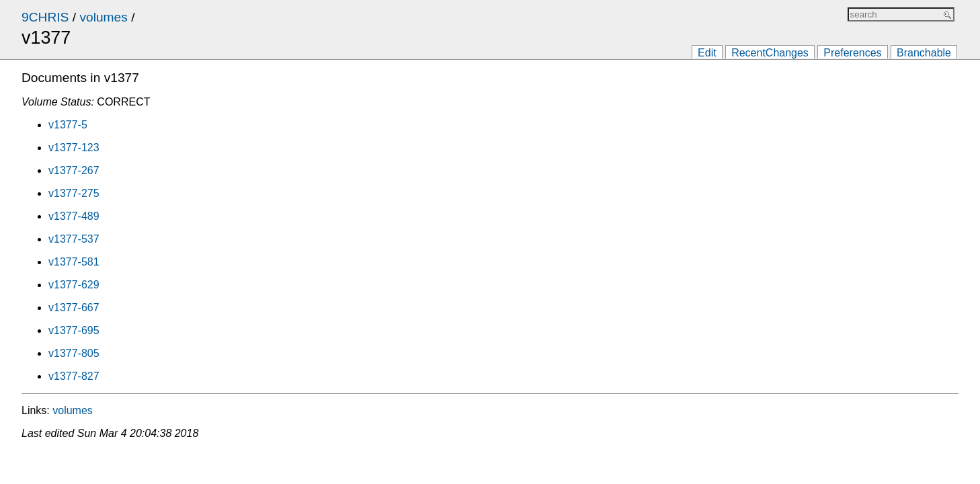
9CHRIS (45, 17)
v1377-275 (74, 193)
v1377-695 (74, 330)
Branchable (924, 53)
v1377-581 (74, 262)
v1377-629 (74, 285)
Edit (707, 53)
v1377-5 (68, 125)
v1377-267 (74, 170)
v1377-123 (74, 148)
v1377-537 (74, 239)
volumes (103, 17)
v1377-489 (74, 216)
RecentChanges (770, 53)
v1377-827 (74, 376)
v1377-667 (74, 308)
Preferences (852, 53)
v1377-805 (74, 353)
